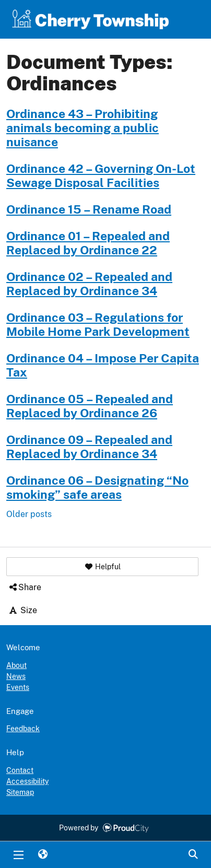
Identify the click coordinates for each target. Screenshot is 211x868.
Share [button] (25, 587)
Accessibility (27, 781)
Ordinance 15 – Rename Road (89, 209)
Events (18, 687)
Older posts (29, 514)
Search (193, 855)
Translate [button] (42, 855)
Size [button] (22, 610)
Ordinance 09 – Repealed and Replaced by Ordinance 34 (89, 447)
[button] (102, 567)
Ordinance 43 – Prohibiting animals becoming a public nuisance (83, 128)
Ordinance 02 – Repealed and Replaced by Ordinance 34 (89, 284)
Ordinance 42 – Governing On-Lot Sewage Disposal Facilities (101, 176)
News (16, 676)
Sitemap (20, 792)
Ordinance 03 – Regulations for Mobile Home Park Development (98, 325)
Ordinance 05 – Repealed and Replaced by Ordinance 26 (90, 406)
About (16, 665)
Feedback (23, 729)
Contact (20, 770)
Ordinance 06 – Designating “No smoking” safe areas (97, 488)
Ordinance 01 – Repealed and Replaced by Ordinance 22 (88, 243)
